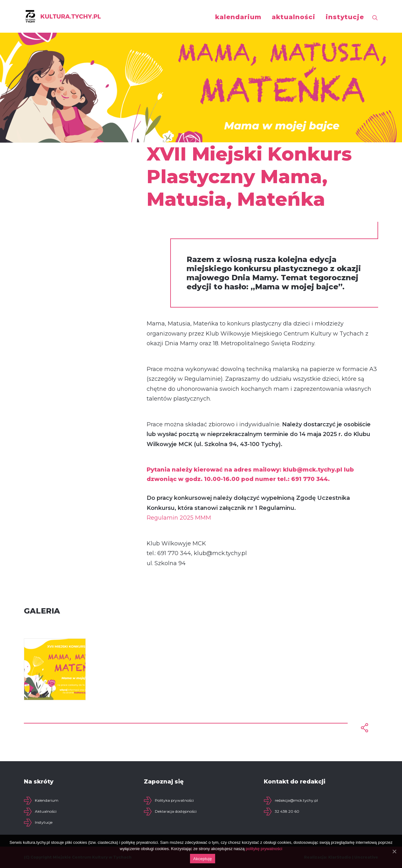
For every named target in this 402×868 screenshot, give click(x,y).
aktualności (293, 17)
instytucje (345, 17)
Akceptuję (202, 859)
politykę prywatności (264, 849)
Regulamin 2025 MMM (179, 518)
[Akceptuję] (394, 851)
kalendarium (238, 17)
